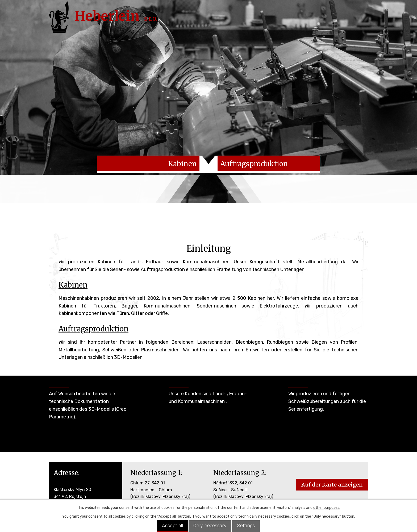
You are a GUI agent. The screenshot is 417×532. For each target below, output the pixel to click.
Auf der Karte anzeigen (332, 486)
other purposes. (327, 508)
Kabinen (73, 286)
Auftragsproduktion (93, 330)
